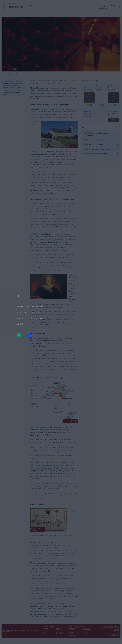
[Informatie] (29, 335)
